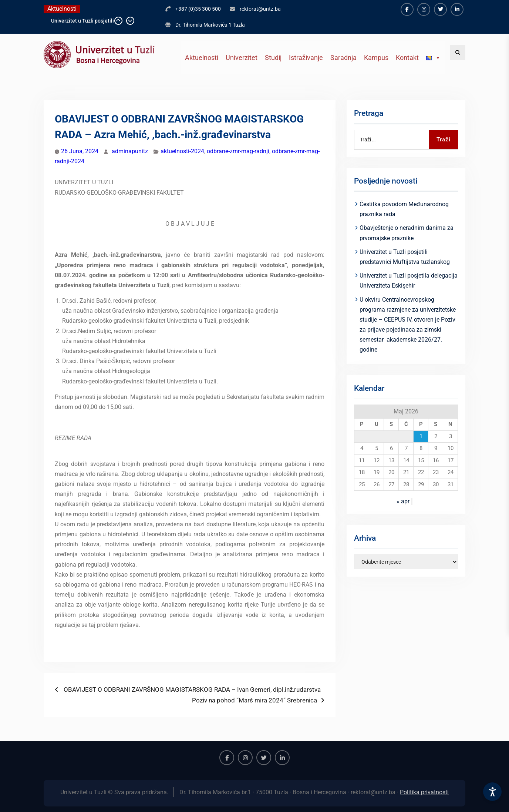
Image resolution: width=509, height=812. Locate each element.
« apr (403, 501)
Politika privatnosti (424, 792)
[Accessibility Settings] (492, 792)
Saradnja (343, 58)
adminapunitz (130, 151)
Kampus (376, 58)
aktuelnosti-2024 (182, 151)
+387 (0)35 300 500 (198, 9)
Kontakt (407, 58)
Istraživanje (306, 58)
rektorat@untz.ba (260, 9)
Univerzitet (242, 58)
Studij (273, 58)
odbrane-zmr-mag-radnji (238, 151)
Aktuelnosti (202, 58)
